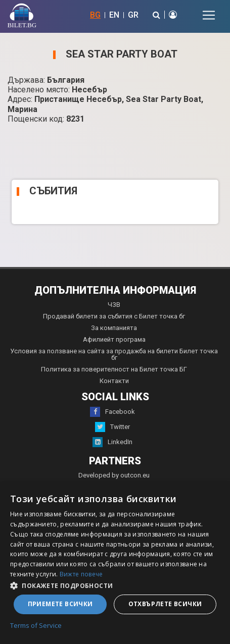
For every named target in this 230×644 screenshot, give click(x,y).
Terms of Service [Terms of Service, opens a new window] (36, 626)
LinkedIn (112, 442)
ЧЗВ (114, 305)
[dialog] (115, 563)
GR (133, 15)
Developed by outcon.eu (114, 475)
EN (114, 15)
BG (95, 15)
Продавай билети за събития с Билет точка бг (114, 316)
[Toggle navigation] (209, 15)
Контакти (114, 381)
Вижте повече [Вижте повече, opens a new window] (81, 574)
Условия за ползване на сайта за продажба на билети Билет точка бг (114, 354)
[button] (115, 585)
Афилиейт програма (114, 339)
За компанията (114, 328)
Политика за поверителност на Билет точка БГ (114, 369)
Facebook (112, 412)
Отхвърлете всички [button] (165, 604)
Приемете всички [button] (60, 604)
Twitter (112, 427)
